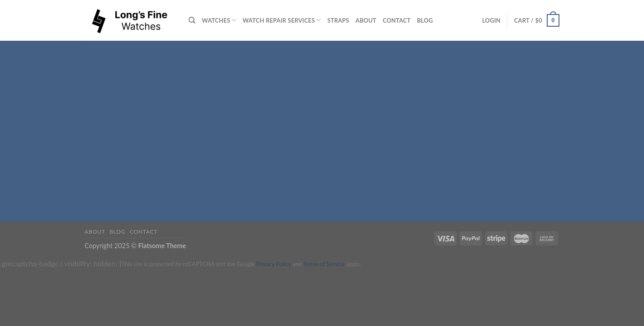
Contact (397, 20)
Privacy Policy (273, 264)
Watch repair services (282, 20)
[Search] (192, 20)
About (366, 20)
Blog (425, 20)
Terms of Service (324, 264)
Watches (219, 20)
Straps (338, 20)
